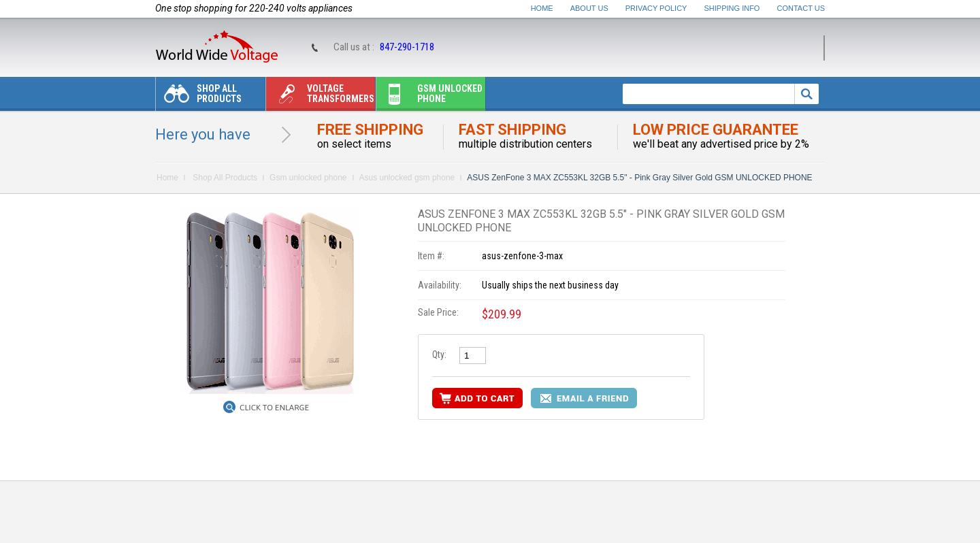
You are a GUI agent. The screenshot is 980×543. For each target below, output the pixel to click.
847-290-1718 (407, 47)
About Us (589, 8)
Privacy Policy (656, 8)
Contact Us (801, 8)
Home (542, 8)
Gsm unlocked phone (429, 97)
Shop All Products (199, 97)
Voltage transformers (320, 97)
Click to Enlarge (274, 408)
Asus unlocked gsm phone (407, 178)
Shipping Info (732, 8)
